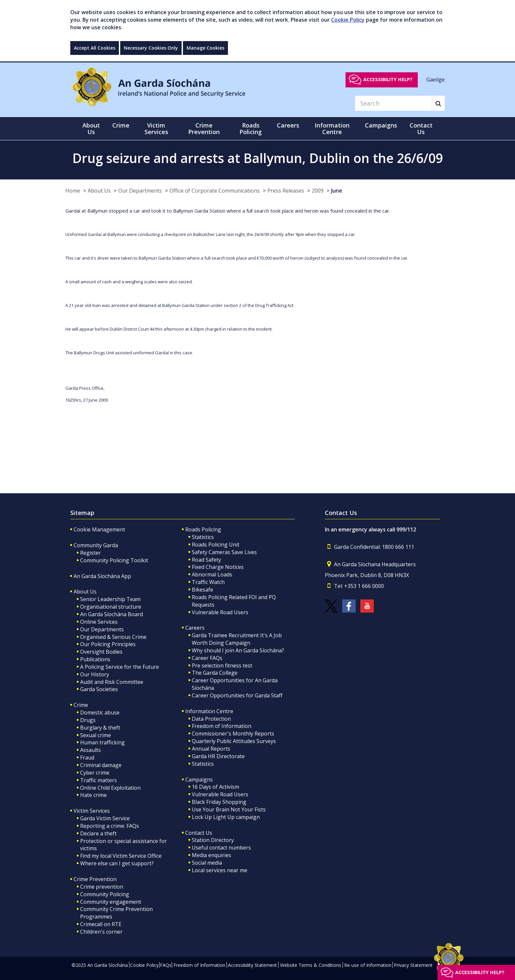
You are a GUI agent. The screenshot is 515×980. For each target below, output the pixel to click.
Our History (95, 674)
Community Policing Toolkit (114, 560)
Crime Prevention (95, 879)
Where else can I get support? (117, 863)
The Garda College (215, 673)
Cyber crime (95, 773)
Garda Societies (99, 689)
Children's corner (101, 932)
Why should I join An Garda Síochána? (238, 650)
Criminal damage (101, 765)
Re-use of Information (368, 965)
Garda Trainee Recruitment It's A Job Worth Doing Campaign (237, 639)
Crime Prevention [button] (204, 128)
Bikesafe (202, 590)
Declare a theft (98, 833)
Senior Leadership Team (110, 599)
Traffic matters (99, 780)
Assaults (90, 750)
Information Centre (209, 711)
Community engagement (111, 902)
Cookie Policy (348, 20)
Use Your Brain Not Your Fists (229, 809)
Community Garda (96, 545)
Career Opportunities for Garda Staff (237, 695)
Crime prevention (102, 887)
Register (90, 553)
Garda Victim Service (105, 818)
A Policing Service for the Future (120, 667)
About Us (99, 191)
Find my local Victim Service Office (121, 856)
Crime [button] (121, 125)
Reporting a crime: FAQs (110, 826)
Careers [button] (288, 125)
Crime (81, 705)
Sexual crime (96, 735)
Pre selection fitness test (222, 665)
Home (73, 191)
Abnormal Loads (212, 574)
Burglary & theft (100, 728)
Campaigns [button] (381, 125)
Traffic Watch (208, 582)
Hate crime (93, 795)
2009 (318, 191)
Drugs (88, 720)
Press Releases (286, 191)
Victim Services (92, 811)
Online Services (99, 622)
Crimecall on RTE (101, 924)
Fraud (87, 758)
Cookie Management (99, 529)
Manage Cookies (205, 48)
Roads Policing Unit (216, 545)
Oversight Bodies (101, 652)
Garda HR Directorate (218, 756)
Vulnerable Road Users (220, 612)
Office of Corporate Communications (215, 191)
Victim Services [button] (156, 128)
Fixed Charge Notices (218, 567)
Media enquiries (212, 855)
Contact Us (199, 833)
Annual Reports (211, 749)
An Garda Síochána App (102, 576)
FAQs (166, 965)
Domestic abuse (100, 712)
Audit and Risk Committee (112, 682)
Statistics (203, 537)
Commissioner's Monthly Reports (233, 734)
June (337, 191)
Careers (195, 628)
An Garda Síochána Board (112, 614)
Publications (95, 659)
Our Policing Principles (108, 644)
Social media (207, 863)
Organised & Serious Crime (113, 637)
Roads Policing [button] (251, 128)
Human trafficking (102, 742)
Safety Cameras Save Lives (224, 552)
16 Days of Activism (215, 787)
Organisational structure (111, 607)
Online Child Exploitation (110, 788)
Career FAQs (207, 658)
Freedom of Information (222, 726)
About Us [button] (91, 128)
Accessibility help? (388, 79)
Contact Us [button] (421, 128)
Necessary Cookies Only (151, 48)
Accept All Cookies (95, 48)
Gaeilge (436, 79)
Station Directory (213, 840)
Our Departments (140, 191)
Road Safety (206, 560)
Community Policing (105, 894)
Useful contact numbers (221, 848)
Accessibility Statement (252, 965)
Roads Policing (203, 529)
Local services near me (220, 870)
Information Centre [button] (332, 128)
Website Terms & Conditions (311, 965)
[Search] (393, 103)
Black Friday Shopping (219, 802)
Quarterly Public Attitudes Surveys (234, 741)
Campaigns (199, 780)
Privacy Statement (413, 965)
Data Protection (211, 719)
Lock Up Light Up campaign (226, 817)
